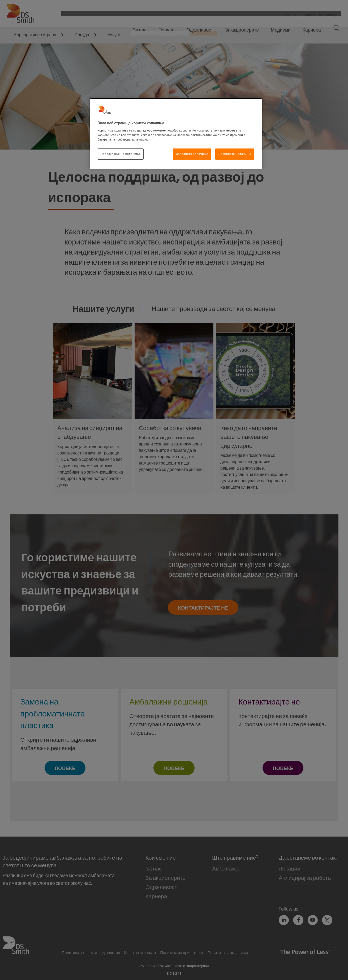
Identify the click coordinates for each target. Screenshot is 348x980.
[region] (176, 134)
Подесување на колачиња (121, 154)
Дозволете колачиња (235, 154)
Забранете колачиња (192, 154)
